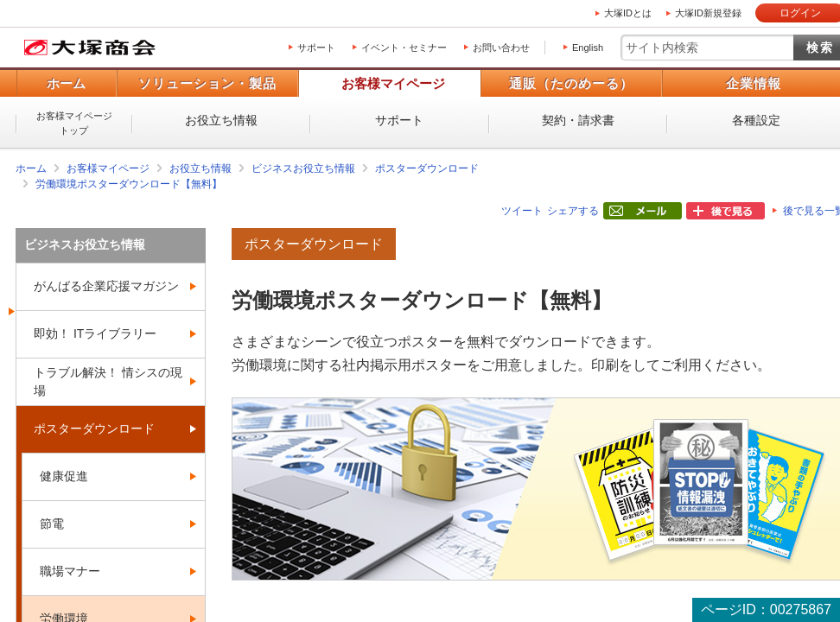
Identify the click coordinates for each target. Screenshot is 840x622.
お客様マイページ (393, 83)
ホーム (66, 83)
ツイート (522, 211)
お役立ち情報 (221, 120)
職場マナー (70, 571)
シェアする (573, 211)
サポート (316, 48)
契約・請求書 (578, 120)
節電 (52, 524)
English (588, 48)
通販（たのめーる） (571, 83)
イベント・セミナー (404, 48)
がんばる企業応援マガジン (106, 286)
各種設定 (756, 120)
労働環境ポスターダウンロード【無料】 (129, 184)
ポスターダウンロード (427, 168)
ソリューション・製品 (207, 83)
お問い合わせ (501, 48)
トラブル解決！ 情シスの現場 (108, 381)
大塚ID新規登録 (708, 13)
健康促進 (64, 476)
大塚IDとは (628, 13)
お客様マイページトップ (74, 123)
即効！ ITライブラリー (95, 333)
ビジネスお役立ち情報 (303, 168)
